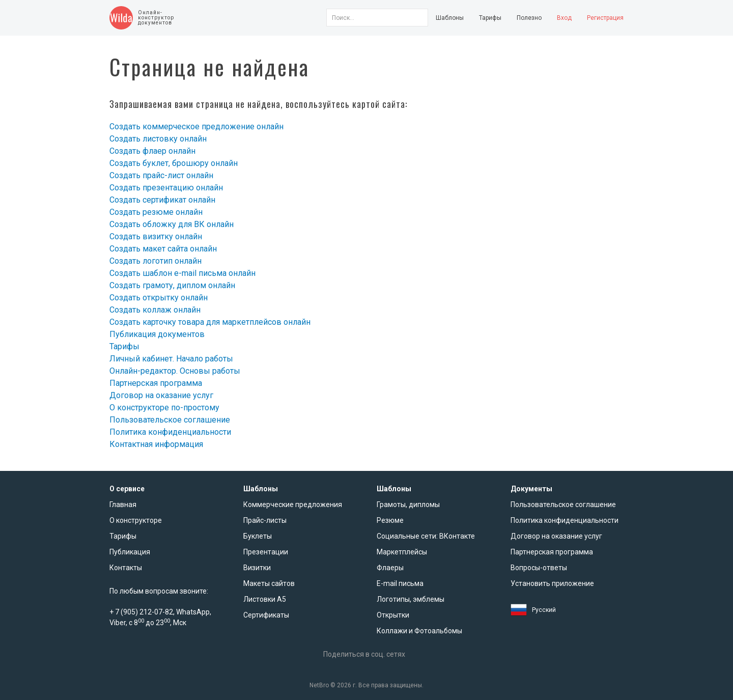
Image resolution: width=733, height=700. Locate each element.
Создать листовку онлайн (158, 139)
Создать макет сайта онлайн (163, 249)
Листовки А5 (265, 599)
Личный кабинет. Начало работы (171, 359)
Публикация (130, 552)
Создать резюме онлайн (156, 212)
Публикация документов (157, 334)
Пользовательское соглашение (170, 420)
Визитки (257, 568)
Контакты (126, 568)
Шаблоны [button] (450, 18)
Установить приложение (552, 583)
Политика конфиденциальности (170, 432)
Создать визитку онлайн (156, 236)
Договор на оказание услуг (161, 395)
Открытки (393, 615)
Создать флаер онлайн (152, 151)
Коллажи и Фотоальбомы (419, 631)
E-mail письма (400, 583)
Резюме (390, 520)
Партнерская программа (156, 383)
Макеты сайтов (269, 583)
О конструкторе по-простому (164, 408)
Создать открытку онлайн (159, 298)
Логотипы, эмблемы (411, 599)
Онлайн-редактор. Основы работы (175, 371)
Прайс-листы (265, 520)
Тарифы (490, 18)
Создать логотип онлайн (156, 261)
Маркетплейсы (402, 552)
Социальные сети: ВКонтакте (426, 536)
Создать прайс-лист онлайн (161, 175)
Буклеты (258, 536)
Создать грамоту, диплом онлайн (172, 285)
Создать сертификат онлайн (162, 200)
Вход (564, 18)
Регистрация (605, 18)
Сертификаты (266, 615)
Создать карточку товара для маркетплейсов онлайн (210, 322)
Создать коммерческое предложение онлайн (196, 127)
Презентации (266, 552)
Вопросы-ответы (539, 568)
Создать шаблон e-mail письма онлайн (182, 273)
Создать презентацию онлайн (166, 188)
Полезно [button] (529, 18)
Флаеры (390, 568)
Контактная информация (156, 444)
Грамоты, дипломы (408, 505)
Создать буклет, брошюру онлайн (174, 163)
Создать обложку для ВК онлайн (172, 224)
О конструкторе (136, 520)
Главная (123, 505)
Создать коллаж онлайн (155, 310)
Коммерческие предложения (293, 505)
